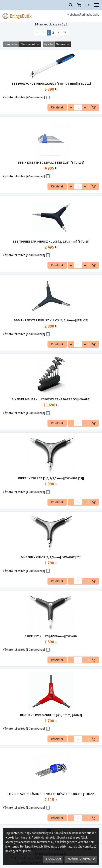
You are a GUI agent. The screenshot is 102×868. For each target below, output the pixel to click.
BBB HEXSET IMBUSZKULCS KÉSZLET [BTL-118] (51, 162)
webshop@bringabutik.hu (83, 15)
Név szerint (28, 44)
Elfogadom (53, 859)
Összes (61, 44)
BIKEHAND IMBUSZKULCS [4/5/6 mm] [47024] (51, 715)
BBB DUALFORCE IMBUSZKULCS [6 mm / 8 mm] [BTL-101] (51, 83)
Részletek (57, 107)
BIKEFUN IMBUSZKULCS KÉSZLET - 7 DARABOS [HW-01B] (51, 399)
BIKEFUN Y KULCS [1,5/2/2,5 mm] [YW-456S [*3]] (51, 478)
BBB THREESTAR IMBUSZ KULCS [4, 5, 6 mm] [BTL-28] (51, 320)
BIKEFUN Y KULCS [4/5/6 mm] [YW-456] (51, 636)
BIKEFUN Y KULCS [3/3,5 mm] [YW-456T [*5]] (51, 557)
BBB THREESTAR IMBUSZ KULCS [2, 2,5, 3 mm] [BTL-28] (51, 241)
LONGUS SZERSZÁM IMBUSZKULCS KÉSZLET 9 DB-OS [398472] (51, 794)
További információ (81, 859)
